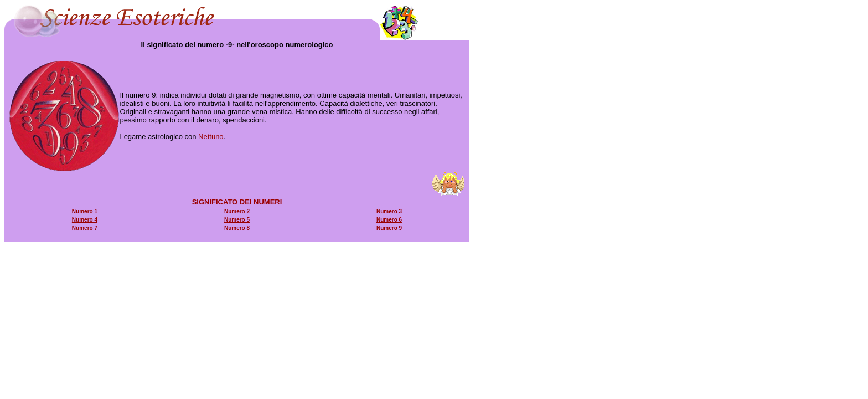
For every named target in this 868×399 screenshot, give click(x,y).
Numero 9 (389, 228)
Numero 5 (237, 220)
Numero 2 (237, 211)
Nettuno (211, 137)
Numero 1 (85, 211)
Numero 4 (85, 220)
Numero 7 (85, 228)
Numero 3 (389, 211)
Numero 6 (389, 220)
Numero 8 (237, 228)
